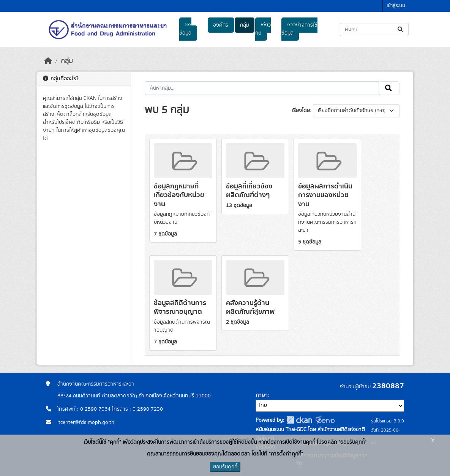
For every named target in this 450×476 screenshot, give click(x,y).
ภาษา (262, 395)
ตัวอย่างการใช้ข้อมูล (299, 29)
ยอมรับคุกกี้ (225, 467)
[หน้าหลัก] (48, 61)
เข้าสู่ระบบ (396, 6)
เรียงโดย (301, 111)
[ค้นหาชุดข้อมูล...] (374, 29)
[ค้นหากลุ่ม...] (262, 88)
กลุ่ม (245, 25)
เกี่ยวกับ (263, 29)
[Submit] (401, 29)
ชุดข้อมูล (185, 29)
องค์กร (221, 25)
